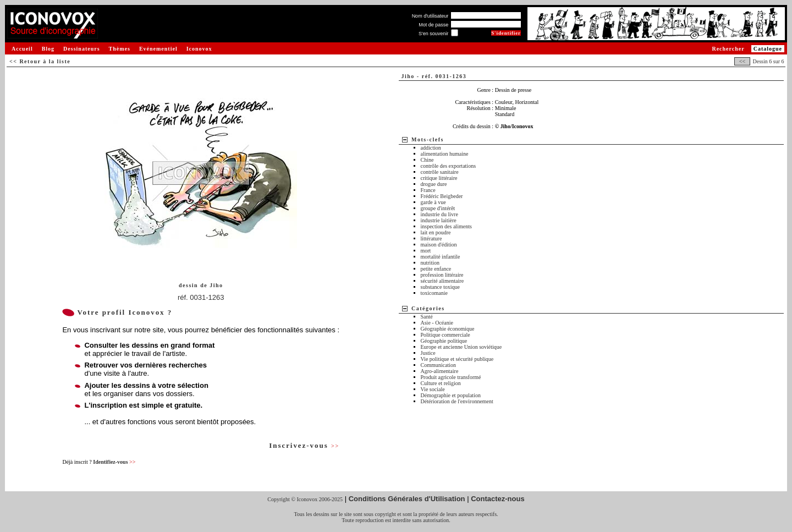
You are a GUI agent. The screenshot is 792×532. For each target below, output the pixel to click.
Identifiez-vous (114, 462)
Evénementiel (158, 49)
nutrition (430, 263)
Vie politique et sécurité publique (457, 359)
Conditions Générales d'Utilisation (407, 499)
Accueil (22, 49)
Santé (427, 317)
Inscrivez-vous (304, 445)
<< (742, 61)
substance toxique (440, 287)
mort (426, 251)
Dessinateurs (81, 49)
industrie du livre (439, 214)
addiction (431, 148)
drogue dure (434, 184)
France (428, 190)
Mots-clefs (428, 139)
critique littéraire (439, 178)
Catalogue (768, 49)
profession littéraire (442, 275)
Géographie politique (444, 341)
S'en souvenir (433, 34)
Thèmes (120, 49)
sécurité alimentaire (442, 281)
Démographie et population (451, 395)
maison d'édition (439, 245)
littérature (431, 238)
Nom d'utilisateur (430, 16)
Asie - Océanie (437, 323)
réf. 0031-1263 (201, 297)
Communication (438, 365)
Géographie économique (448, 329)
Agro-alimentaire (440, 371)
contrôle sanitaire (440, 172)
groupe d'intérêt (438, 208)
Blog (48, 49)
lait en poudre (436, 232)
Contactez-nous (498, 499)
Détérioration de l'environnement (457, 401)
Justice (428, 353)
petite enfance (436, 269)
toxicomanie (434, 293)
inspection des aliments (446, 226)
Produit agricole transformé (451, 377)
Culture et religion (441, 383)
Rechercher (728, 49)
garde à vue (433, 202)
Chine (427, 160)
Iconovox (199, 49)
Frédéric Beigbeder (442, 196)
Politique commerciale (446, 335)
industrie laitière (439, 220)
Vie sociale (433, 389)
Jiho (216, 285)
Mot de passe (433, 25)
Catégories (428, 308)
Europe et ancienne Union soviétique (461, 347)
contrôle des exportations (449, 166)
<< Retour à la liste (40, 61)
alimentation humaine (445, 154)
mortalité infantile (441, 257)
